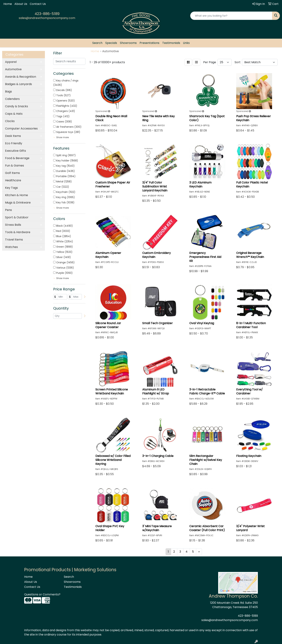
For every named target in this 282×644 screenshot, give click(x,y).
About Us (21, 4)
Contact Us (38, 4)
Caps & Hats (14, 114)
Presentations (149, 43)
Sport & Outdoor (17, 217)
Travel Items (14, 240)
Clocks (10, 121)
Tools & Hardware (18, 232)
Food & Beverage (17, 158)
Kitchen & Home (16, 195)
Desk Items (13, 136)
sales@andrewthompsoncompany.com (47, 18)
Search (97, 43)
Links (186, 43)
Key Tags (11, 188)
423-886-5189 (47, 14)
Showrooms (128, 43)
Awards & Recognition (21, 77)
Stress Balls (13, 225)
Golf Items (12, 173)
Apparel (11, 62)
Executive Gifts (16, 151)
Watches (11, 247)
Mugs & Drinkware (18, 203)
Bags (8, 91)
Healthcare (13, 180)
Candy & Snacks (16, 106)
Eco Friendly (14, 143)
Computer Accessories (21, 128)
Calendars (12, 99)
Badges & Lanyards (18, 84)
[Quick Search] (231, 16)
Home (8, 4)
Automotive (13, 69)
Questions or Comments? (42, 594)
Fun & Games (15, 166)
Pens (8, 210)
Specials (111, 43)
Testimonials (171, 43)
